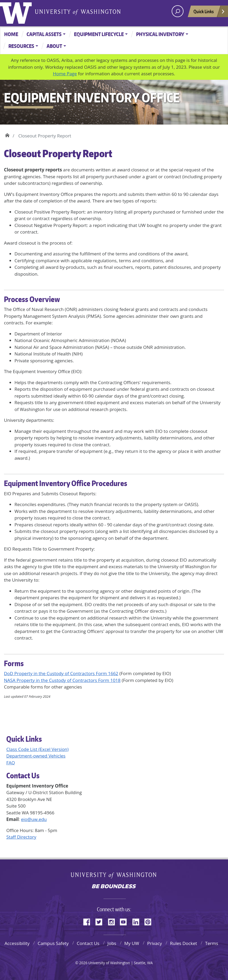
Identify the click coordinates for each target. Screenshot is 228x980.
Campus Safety (53, 943)
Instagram (113, 921)
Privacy (155, 943)
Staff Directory (21, 837)
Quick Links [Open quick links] (209, 13)
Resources (21, 46)
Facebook (89, 921)
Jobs (112, 943)
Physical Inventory (160, 34)
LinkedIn (138, 921)
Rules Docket (184, 943)
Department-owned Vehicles (36, 756)
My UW (132, 943)
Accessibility (17, 943)
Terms (212, 943)
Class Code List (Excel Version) (38, 749)
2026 (83, 963)
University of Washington (17, 12)
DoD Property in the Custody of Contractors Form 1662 (61, 673)
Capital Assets (44, 34)
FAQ (11, 763)
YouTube (125, 921)
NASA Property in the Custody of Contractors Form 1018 (62, 680)
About (54, 46)
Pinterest (150, 921)
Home (11, 34)
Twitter (101, 921)
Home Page (65, 74)
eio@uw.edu (34, 819)
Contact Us (88, 943)
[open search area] (178, 11)
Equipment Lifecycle (99, 34)
